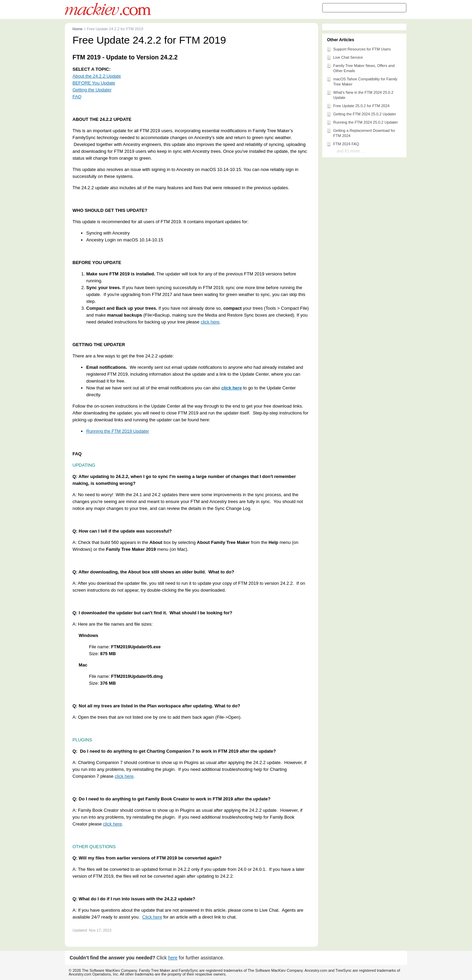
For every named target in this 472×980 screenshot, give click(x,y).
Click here (152, 917)
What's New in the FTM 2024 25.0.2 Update (360, 94)
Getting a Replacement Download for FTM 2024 (361, 133)
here (173, 958)
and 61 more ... (351, 151)
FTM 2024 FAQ (343, 144)
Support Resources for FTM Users (359, 49)
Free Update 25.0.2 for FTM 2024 (358, 105)
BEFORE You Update (94, 83)
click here (210, 322)
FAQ (77, 97)
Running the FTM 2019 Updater (118, 431)
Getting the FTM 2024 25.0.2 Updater (361, 114)
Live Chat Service (345, 57)
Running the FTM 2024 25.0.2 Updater (362, 122)
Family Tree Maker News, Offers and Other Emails (361, 68)
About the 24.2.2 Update (97, 76)
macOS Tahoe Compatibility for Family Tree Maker (362, 81)
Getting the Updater (92, 90)
